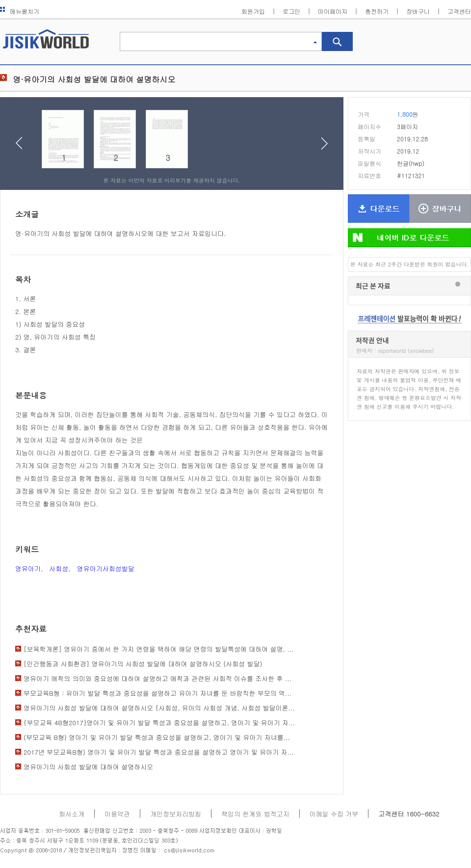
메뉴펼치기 (20, 11)
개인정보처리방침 (176, 814)
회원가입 (253, 11)
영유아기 (28, 568)
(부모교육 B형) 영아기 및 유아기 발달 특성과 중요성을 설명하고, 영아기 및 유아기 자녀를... (157, 737)
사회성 (59, 568)
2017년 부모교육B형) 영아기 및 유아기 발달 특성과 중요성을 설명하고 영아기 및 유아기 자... (159, 752)
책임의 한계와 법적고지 (255, 814)
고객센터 (459, 11)
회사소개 (72, 814)
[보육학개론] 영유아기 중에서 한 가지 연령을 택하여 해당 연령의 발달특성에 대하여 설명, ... (158, 649)
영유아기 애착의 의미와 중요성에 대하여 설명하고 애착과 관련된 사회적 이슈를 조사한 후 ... (157, 678)
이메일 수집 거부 (334, 814)
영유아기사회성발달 (106, 568)
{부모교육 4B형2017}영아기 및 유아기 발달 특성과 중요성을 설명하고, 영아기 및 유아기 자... (159, 723)
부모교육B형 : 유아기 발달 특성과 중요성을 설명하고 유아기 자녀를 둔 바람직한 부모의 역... (157, 693)
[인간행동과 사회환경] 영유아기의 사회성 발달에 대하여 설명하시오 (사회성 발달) (143, 664)
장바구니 (418, 11)
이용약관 (117, 814)
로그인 (291, 11)
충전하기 (377, 11)
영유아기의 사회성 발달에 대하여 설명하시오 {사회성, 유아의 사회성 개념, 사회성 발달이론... (159, 708)
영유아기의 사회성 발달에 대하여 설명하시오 (88, 767)
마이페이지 (333, 11)
